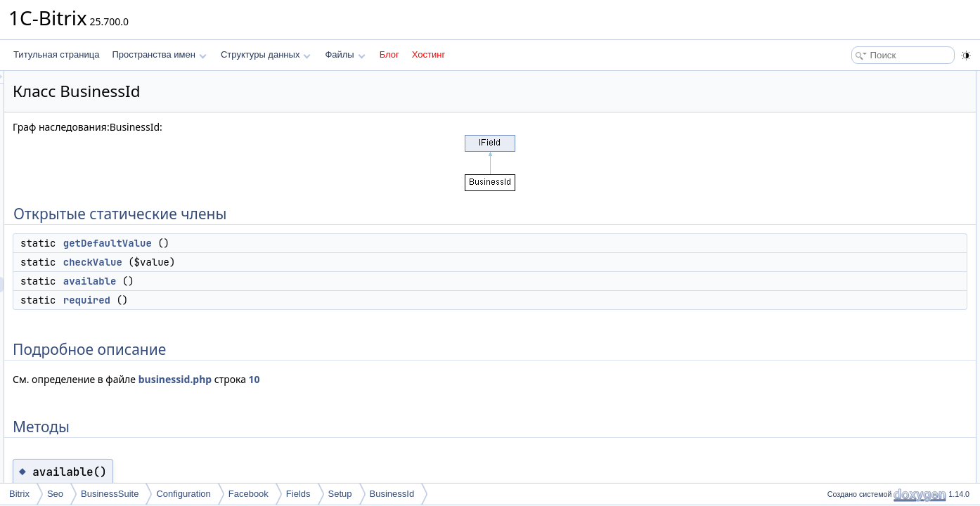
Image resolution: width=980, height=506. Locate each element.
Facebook (249, 494)
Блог (389, 54)
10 (430, 379)
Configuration (183, 494)
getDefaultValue (283, 243)
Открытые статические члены (882, 79)
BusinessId (392, 494)
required (263, 300)
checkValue (269, 262)
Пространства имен (159, 54)
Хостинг (428, 54)
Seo (55, 494)
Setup (340, 494)
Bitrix (19, 494)
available (266, 281)
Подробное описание (865, 156)
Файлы (345, 54)
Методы (839, 171)
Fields (298, 494)
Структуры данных (266, 54)
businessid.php (351, 379)
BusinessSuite (110, 494)
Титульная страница (56, 54)
